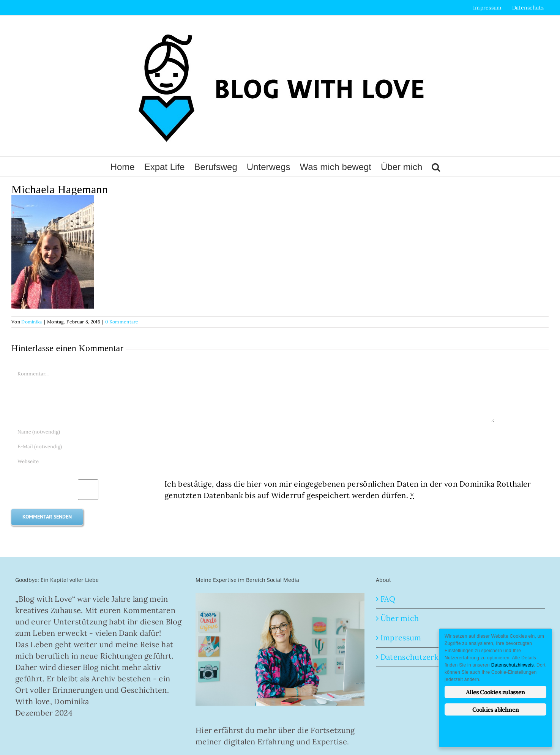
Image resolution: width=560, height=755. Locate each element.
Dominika (32, 322)
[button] (436, 166)
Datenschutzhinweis (513, 665)
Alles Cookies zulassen (495, 692)
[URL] (253, 461)
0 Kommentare (122, 322)
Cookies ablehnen (495, 709)
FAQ (388, 599)
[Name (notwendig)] (253, 432)
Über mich (400, 618)
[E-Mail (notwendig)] (253, 447)
